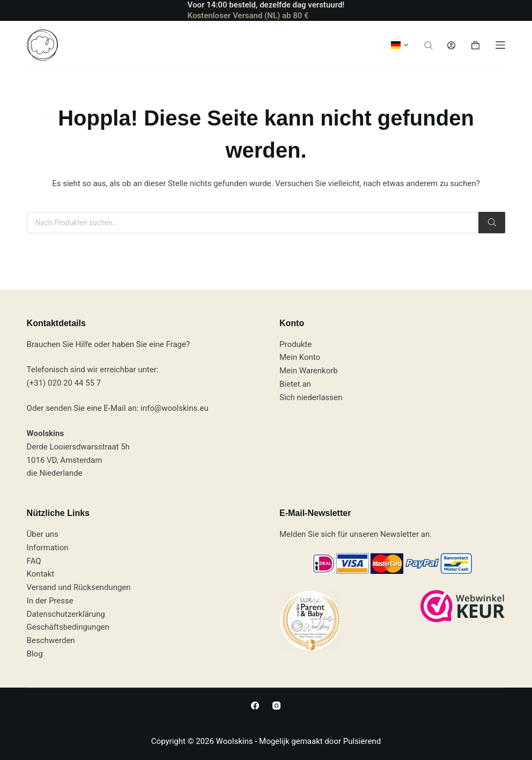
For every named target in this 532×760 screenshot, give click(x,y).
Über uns (43, 534)
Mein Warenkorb (309, 371)
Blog (35, 654)
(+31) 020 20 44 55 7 (64, 383)
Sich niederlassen (311, 397)
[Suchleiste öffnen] (428, 45)
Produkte (295, 344)
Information (48, 548)
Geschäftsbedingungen (68, 627)
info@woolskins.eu (174, 408)
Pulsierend (362, 741)
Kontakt (41, 574)
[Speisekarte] (500, 45)
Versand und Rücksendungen (79, 587)
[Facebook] (255, 706)
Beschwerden (51, 640)
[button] (400, 45)
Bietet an (295, 384)
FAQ (34, 561)
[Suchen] (492, 223)
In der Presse (50, 601)
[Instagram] (276, 706)
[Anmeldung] (451, 45)
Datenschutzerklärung (66, 614)
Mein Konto (300, 357)
